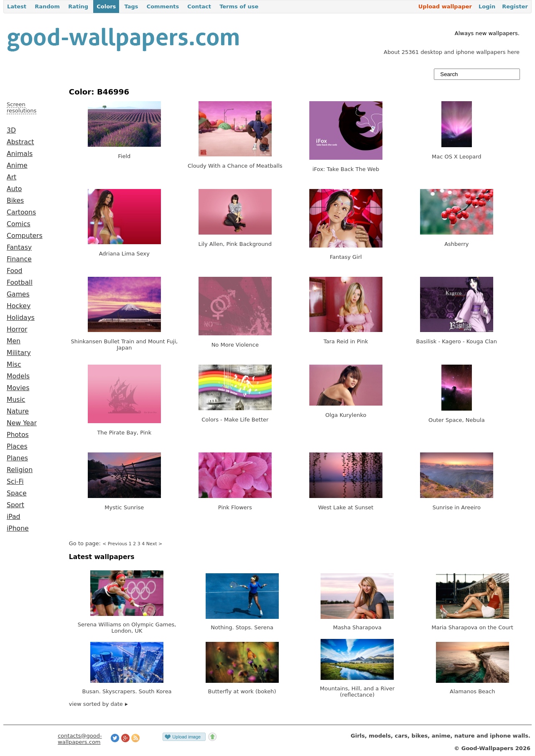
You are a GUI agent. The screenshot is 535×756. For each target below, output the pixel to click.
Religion (20, 470)
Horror (17, 329)
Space (17, 493)
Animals (20, 154)
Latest (17, 6)
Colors (106, 6)
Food (14, 271)
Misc (14, 365)
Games (18, 294)
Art (11, 177)
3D (11, 130)
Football (20, 283)
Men (14, 341)
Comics (19, 224)
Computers (25, 236)
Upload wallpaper (445, 6)
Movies (18, 388)
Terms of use (239, 6)
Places (17, 447)
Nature (18, 411)
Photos (18, 435)
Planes (17, 458)
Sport (15, 505)
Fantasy (19, 248)
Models (18, 376)
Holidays (21, 318)
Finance (19, 259)
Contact (199, 6)
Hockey (19, 306)
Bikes (15, 201)
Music (16, 400)
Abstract (20, 142)
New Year (22, 423)
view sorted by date (98, 704)
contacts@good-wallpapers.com (80, 739)
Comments (163, 6)
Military (19, 353)
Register (515, 6)
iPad (14, 517)
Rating (78, 6)
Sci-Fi (15, 482)
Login (487, 6)
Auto (14, 189)
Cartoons (21, 212)
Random (47, 6)
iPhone (18, 529)
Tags (131, 6)
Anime (17, 166)
